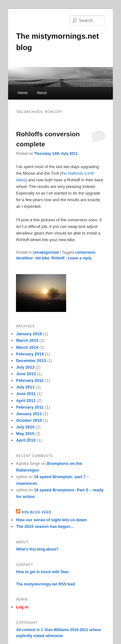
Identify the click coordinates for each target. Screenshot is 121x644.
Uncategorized (46, 252)
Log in (22, 607)
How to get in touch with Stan (42, 572)
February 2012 (30, 380)
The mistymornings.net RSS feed (45, 584)
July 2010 (25, 427)
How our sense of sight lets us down (51, 520)
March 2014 (27, 347)
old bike (42, 258)
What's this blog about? (37, 549)
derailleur (24, 258)
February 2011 (30, 407)
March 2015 (27, 340)
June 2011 (26, 394)
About (42, 93)
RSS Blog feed (37, 512)
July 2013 (25, 367)
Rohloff (58, 258)
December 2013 (31, 361)
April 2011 (26, 401)
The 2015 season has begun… (45, 526)
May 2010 (25, 434)
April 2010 (26, 440)
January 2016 (29, 334)
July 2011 (25, 387)
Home (23, 93)
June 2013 (26, 374)
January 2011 (29, 414)
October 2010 (29, 420)
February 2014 (30, 354)
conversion (85, 252)
